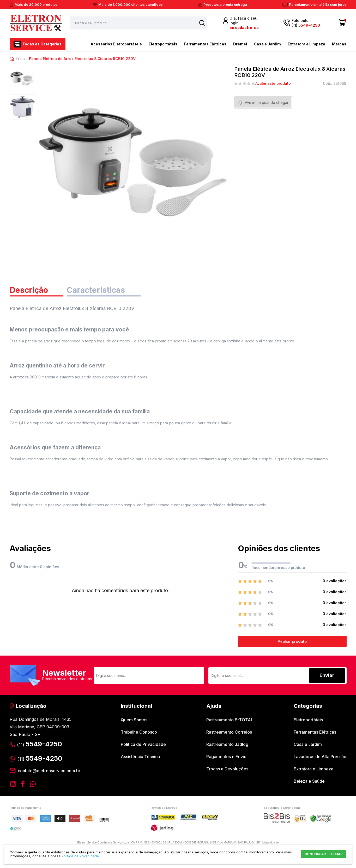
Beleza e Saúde (309, 781)
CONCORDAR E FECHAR (324, 854)
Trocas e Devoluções (227, 769)
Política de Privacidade (143, 744)
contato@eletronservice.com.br (49, 771)
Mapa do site (271, 842)
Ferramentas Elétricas (205, 44)
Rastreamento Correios (229, 732)
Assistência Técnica (140, 757)
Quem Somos (134, 720)
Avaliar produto (292, 641)
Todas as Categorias (42, 44)
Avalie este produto (273, 84)
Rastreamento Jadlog (227, 744)
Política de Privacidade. (81, 856)
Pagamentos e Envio (226, 757)
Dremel (240, 44)
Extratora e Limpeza (306, 44)
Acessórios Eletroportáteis (107, 44)
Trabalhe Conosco (139, 732)
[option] (22, 78)
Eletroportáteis (163, 44)
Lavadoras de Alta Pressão (320, 757)
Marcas (339, 44)
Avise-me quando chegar (267, 102)
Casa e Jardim (267, 44)
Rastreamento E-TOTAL (230, 720)
